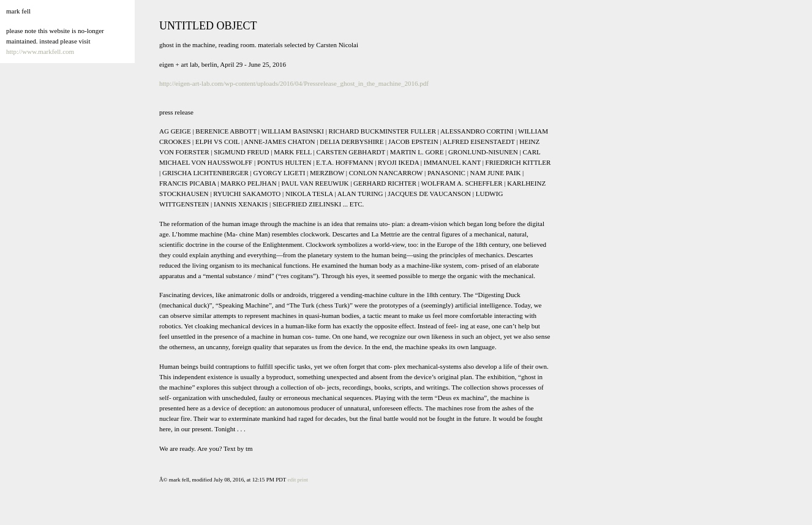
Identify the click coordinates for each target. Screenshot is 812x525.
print (303, 480)
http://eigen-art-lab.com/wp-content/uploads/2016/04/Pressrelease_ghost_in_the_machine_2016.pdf (294, 83)
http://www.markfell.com (40, 51)
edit (292, 480)
